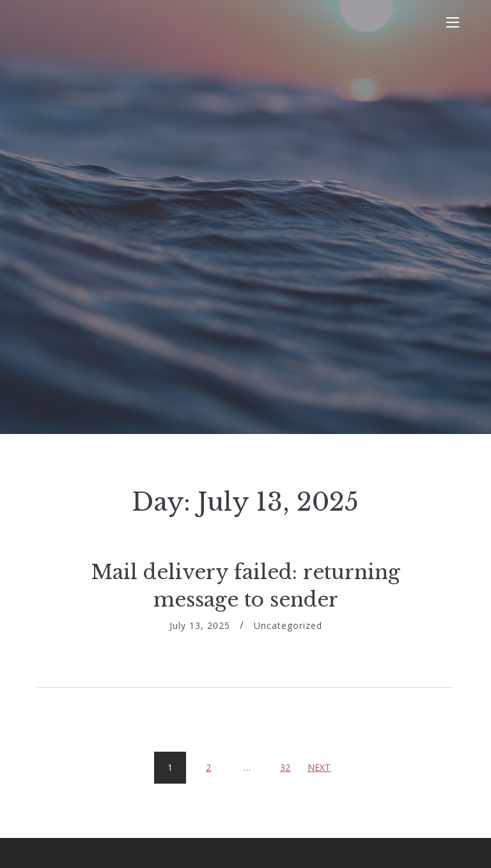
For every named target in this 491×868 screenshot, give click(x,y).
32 (290, 763)
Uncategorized (288, 625)
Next (319, 767)
